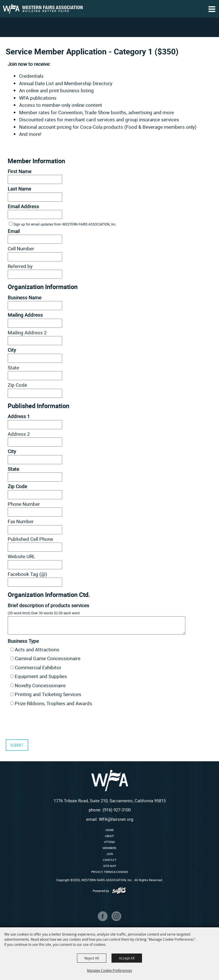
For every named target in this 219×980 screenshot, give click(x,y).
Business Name (25, 297)
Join (110, 854)
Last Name (19, 189)
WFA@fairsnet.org (116, 819)
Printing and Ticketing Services (48, 694)
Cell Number (21, 248)
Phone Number (24, 504)
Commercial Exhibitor (38, 667)
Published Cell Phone (30, 539)
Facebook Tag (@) (27, 574)
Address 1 (19, 416)
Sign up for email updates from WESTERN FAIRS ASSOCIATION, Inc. (65, 224)
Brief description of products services (48, 605)
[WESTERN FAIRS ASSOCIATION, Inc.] (43, 9)
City (12, 350)
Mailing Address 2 (27, 333)
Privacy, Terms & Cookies (110, 872)
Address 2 (19, 434)
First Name (20, 171)
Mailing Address (25, 315)
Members (109, 848)
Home (110, 830)
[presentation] (47, 725)
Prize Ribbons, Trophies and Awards (53, 703)
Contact (110, 860)
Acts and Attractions (37, 649)
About (109, 836)
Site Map (110, 866)
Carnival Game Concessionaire (48, 658)
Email (14, 231)
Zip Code (17, 385)
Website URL (21, 556)
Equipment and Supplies (41, 676)
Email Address (23, 206)
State (13, 368)
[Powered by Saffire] (119, 891)
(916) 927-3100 (117, 810)
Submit (17, 745)
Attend (109, 842)
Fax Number (21, 521)
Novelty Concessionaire (40, 685)
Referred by (20, 266)
